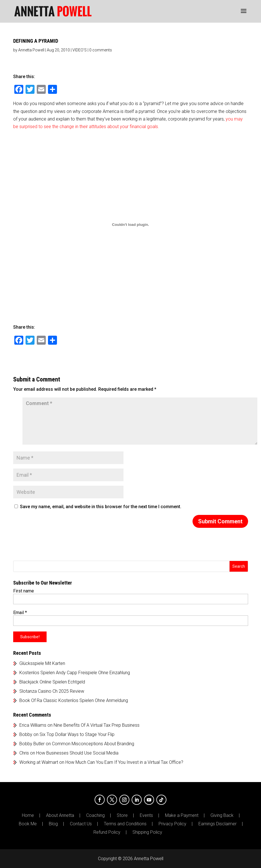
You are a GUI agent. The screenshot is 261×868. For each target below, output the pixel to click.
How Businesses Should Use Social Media (77, 753)
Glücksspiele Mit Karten (42, 663)
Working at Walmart (39, 762)
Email (20, 613)
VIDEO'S (80, 50)
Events (146, 815)
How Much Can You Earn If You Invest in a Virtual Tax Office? (124, 762)
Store (122, 815)
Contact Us (81, 824)
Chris (24, 753)
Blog (53, 824)
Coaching (95, 815)
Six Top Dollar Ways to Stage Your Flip (77, 734)
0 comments (101, 50)
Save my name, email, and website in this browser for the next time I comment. (101, 507)
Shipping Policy (147, 832)
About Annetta (60, 815)
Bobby (26, 734)
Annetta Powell (31, 50)
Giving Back (222, 815)
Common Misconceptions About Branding (93, 744)
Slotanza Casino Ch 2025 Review (52, 691)
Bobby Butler (32, 744)
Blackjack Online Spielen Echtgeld (52, 682)
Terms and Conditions (125, 824)
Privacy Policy (172, 824)
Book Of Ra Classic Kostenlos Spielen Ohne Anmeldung (74, 700)
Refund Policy (107, 832)
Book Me (28, 824)
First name (24, 591)
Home (28, 815)
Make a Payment (182, 815)
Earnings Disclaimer (217, 824)
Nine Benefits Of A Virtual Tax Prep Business (97, 725)
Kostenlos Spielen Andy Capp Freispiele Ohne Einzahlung (75, 673)
